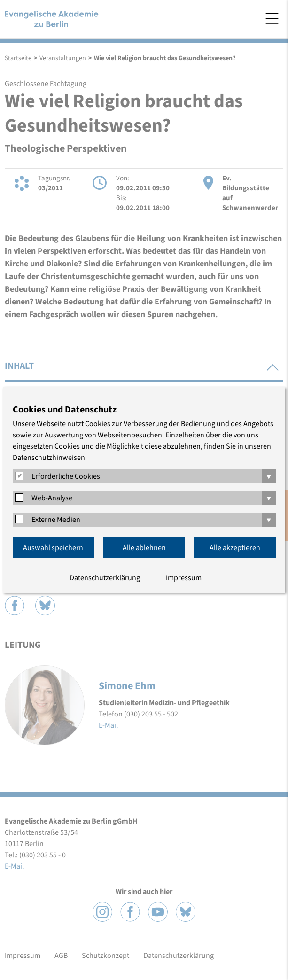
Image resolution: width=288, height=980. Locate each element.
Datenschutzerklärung (105, 578)
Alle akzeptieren (235, 548)
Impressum (184, 578)
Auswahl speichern (53, 548)
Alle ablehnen (144, 548)
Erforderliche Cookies (66, 476)
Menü (272, 18)
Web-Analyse (52, 498)
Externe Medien (56, 520)
